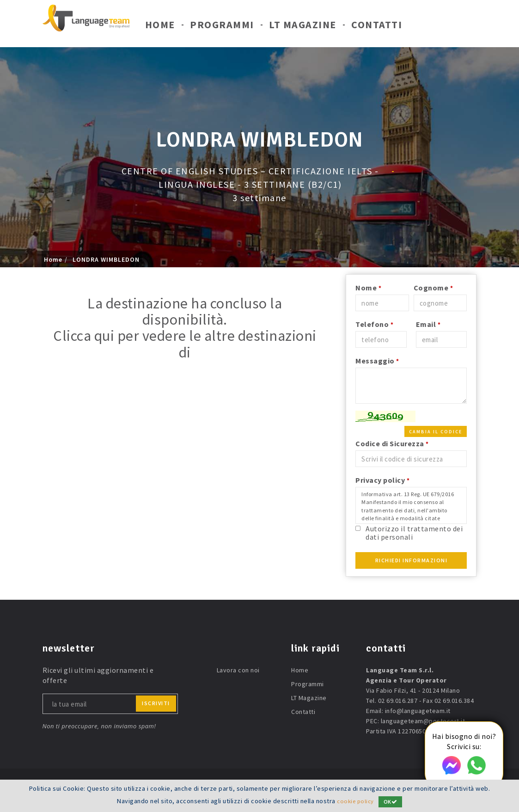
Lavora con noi (238, 670)
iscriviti (156, 703)
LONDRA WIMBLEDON (106, 259)
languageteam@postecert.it (423, 721)
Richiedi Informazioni (412, 560)
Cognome (434, 288)
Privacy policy (382, 480)
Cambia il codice (436, 432)
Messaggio (377, 361)
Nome (368, 288)
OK (392, 802)
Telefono (374, 324)
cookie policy (356, 801)
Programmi (222, 27)
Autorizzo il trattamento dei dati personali (414, 532)
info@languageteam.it (418, 711)
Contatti (377, 27)
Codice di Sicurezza (392, 443)
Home (160, 27)
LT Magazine (303, 27)
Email (428, 324)
